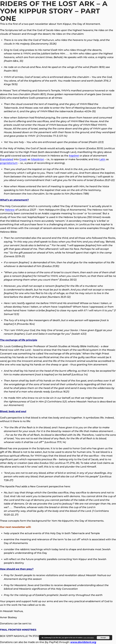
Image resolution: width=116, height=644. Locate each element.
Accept (103, 638)
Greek (23, 159)
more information (89, 638)
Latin (102, 159)
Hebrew (10, 210)
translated (7, 159)
